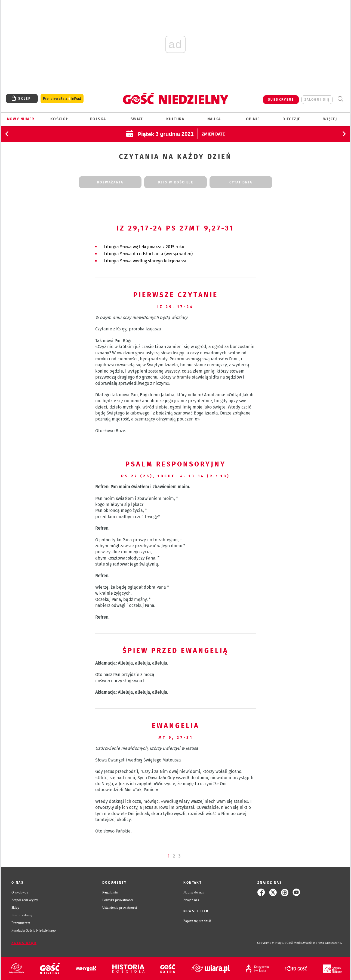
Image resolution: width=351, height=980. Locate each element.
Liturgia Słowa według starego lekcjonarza (145, 261)
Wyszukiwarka (340, 99)
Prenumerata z (62, 99)
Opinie (253, 119)
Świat (137, 119)
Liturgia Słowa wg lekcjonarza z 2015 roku (144, 247)
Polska (98, 119)
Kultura (175, 119)
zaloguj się (317, 100)
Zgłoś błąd (24, 943)
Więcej (330, 119)
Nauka (214, 119)
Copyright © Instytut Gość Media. (280, 943)
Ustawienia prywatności (120, 907)
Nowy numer (21, 119)
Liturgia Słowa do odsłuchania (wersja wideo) (148, 254)
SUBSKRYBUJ (281, 100)
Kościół (59, 119)
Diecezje (291, 119)
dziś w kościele (175, 182)
